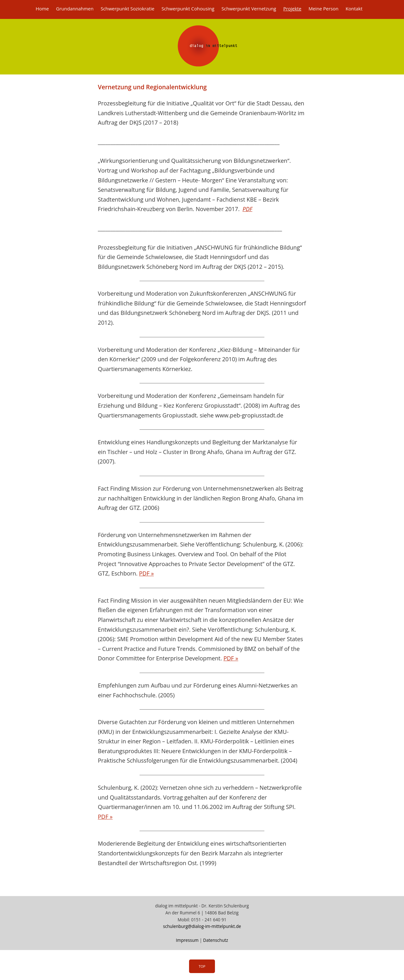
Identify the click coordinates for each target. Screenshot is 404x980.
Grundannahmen (75, 9)
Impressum (187, 940)
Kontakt (354, 9)
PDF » (147, 573)
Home (42, 9)
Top (202, 966)
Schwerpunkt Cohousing (188, 9)
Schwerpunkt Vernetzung (249, 9)
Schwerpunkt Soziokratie (128, 9)
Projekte (292, 9)
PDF (247, 209)
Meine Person (323, 9)
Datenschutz (216, 940)
